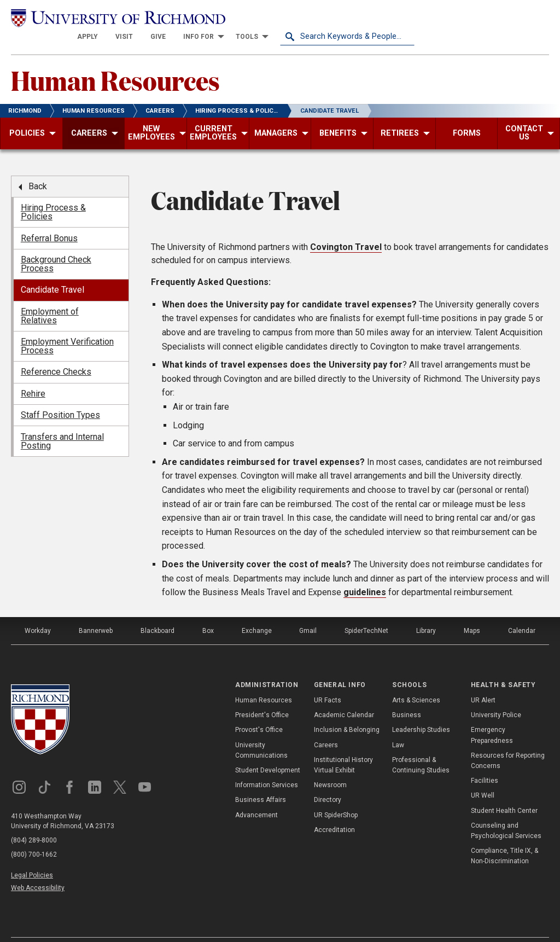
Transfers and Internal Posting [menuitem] (62, 422)
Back (38, 167)
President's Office (262, 696)
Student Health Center (504, 792)
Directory (328, 781)
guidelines (365, 574)
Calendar (522, 612)
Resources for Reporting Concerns (508, 742)
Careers (326, 726)
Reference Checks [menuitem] (56, 353)
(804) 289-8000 (34, 821)
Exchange (257, 612)
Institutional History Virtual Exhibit (343, 746)
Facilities (485, 762)
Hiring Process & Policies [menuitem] (53, 193)
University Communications (261, 731)
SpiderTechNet (366, 612)
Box (208, 612)
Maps (472, 612)
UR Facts (328, 682)
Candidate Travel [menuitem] (52, 271)
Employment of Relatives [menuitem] (50, 297)
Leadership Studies (421, 711)
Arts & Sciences (416, 682)
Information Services (267, 766)
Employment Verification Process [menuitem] (67, 327)
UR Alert (483, 682)
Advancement (256, 796)
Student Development (268, 752)
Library (426, 612)
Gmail (308, 612)
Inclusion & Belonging (347, 711)
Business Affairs (261, 781)
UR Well (483, 777)
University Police (496, 696)
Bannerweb (96, 612)
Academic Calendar (344, 696)
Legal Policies (32, 856)
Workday (38, 612)
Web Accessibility (38, 869)
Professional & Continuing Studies (421, 746)
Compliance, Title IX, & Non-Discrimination (504, 837)
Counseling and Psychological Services (506, 812)
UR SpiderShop (336, 796)
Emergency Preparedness (492, 716)
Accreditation (334, 811)
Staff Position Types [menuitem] (60, 396)
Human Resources (115, 61)
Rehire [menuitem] (33, 374)
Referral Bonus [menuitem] (49, 219)
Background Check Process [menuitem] (56, 245)
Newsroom (330, 766)
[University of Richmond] (78, 18)
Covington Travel (346, 228)
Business (407, 696)
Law (398, 726)
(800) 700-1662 (34, 835)
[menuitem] (222, 18)
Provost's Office (259, 711)
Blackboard (157, 612)
